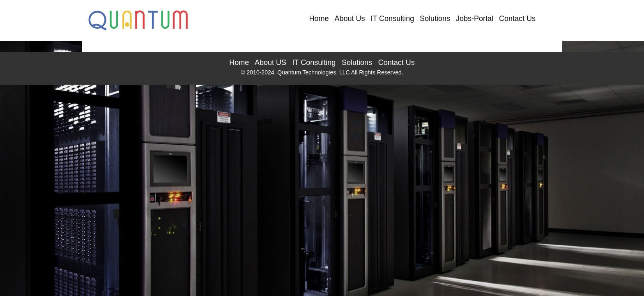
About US (270, 62)
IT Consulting (392, 18)
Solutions (435, 18)
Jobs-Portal (475, 18)
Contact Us (517, 18)
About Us (350, 18)
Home (319, 18)
